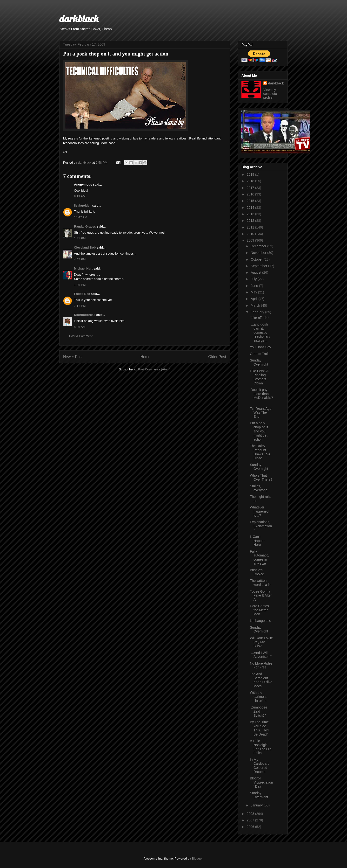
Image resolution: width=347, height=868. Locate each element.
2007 (251, 820)
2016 (251, 194)
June (255, 286)
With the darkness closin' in (259, 697)
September (259, 266)
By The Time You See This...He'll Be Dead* (260, 728)
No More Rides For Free (261, 665)
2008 (251, 814)
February (258, 312)
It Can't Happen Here (258, 541)
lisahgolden (83, 205)
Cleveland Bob (85, 247)
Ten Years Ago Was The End (261, 413)
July (254, 279)
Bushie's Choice (257, 572)
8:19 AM (80, 196)
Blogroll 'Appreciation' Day (261, 782)
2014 (251, 208)
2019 (251, 174)
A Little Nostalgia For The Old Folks (261, 747)
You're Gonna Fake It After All (261, 596)
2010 (251, 234)
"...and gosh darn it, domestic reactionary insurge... (260, 332)
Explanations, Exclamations (261, 526)
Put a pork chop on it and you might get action (259, 431)
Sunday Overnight (259, 362)
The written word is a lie (261, 583)
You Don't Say (260, 347)
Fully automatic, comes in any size (260, 557)
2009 (251, 240)
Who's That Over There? (261, 477)
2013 (251, 214)
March (256, 306)
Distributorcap (85, 315)
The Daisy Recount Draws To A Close (260, 452)
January (257, 805)
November (259, 253)
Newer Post (73, 357)
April (254, 299)
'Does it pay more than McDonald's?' (261, 396)
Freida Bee (82, 294)
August (256, 272)
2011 (251, 227)
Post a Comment (81, 336)
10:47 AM (81, 217)
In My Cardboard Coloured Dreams (260, 766)
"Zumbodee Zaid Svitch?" (259, 711)
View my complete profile (270, 94)
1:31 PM (80, 238)
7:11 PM (80, 306)
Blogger (197, 858)
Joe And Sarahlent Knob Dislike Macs (261, 680)
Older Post (217, 357)
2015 (251, 201)
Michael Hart (83, 268)
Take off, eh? (260, 318)
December (259, 246)
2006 (251, 827)
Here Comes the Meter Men (259, 610)
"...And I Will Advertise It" (261, 655)
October (257, 259)
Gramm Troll (259, 354)
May (254, 292)
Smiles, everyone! (259, 488)
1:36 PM (80, 285)
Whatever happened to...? (259, 511)
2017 (251, 188)
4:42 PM (80, 259)
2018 (251, 181)
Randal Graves (85, 226)
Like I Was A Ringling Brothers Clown (259, 377)
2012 (251, 221)
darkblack (79, 19)
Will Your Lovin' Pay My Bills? (261, 642)
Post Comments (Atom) (154, 369)
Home (146, 357)
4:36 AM (80, 327)
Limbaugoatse (260, 621)
